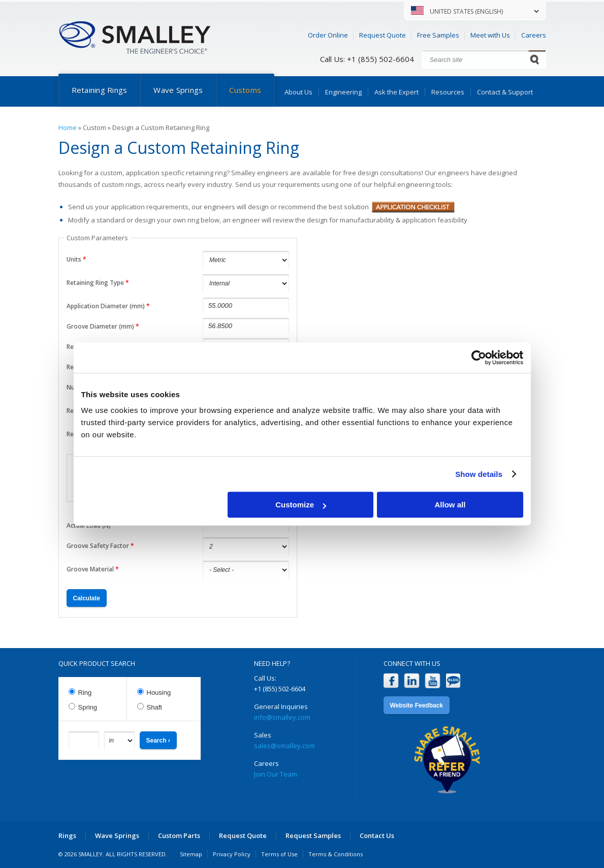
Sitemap (191, 854)
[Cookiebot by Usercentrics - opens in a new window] (479, 358)
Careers (534, 35)
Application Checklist (413, 207)
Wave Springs (178, 90)
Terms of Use (279, 854)
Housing (159, 693)
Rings (67, 835)
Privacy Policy (232, 854)
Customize (301, 505)
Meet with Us (490, 35)
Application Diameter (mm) (108, 306)
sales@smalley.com (284, 746)
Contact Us (377, 835)
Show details (479, 474)
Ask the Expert (396, 92)
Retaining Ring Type (98, 283)
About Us (298, 92)
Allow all (450, 505)
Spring (88, 707)
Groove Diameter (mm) (103, 326)
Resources (448, 92)
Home (68, 127)
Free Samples (438, 35)
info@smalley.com (282, 717)
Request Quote (383, 35)
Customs (245, 90)
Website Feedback (417, 705)
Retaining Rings (100, 90)
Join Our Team (276, 774)
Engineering (343, 92)
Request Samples (313, 835)
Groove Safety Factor (100, 546)
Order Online (328, 35)
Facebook (391, 681)
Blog (453, 681)
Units (76, 259)
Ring (85, 693)
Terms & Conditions (336, 854)
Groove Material (93, 569)
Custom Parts (179, 835)
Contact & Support (505, 92)
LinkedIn (412, 681)
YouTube (433, 681)
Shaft (154, 707)
